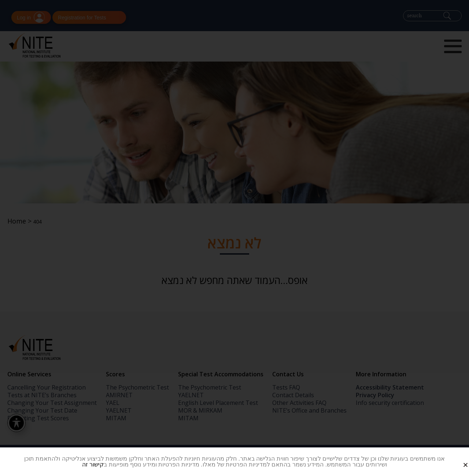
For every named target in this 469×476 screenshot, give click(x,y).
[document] (234, 238)
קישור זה (93, 464)
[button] (457, 459)
